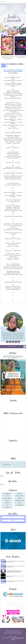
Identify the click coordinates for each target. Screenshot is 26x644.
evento (20, 498)
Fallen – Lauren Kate (13, 155)
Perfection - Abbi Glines (13, 228)
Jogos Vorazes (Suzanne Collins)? (13, 185)
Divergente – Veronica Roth (13, 143)
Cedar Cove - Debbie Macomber (13, 106)
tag (7, 505)
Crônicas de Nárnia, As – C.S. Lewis (13, 115)
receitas (7, 501)
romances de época (20, 501)
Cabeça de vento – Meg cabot (13, 103)
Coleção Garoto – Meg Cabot (13, 109)
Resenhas (20, 494)
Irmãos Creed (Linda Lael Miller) (13, 177)
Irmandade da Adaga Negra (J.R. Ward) (13, 176)
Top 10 (7, 496)
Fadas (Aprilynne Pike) (13, 152)
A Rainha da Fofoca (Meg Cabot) (13, 243)
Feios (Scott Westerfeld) (13, 158)
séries (20, 503)
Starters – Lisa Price (13, 260)
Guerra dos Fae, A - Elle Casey (13, 163)
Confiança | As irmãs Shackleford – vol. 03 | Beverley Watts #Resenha (13, 375)
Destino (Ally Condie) (13, 137)
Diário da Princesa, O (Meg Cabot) (13, 140)
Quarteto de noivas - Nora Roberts (13, 239)
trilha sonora (20, 505)
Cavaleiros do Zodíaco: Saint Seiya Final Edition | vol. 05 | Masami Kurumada (18, 58)
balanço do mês (20, 496)
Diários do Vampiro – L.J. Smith (13, 142)
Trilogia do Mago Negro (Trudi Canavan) (13, 275)
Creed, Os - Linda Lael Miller (13, 113)
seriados (7, 503)
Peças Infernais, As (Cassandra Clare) (13, 224)
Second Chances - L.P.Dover (13, 254)
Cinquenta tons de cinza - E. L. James (13, 107)
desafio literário (7, 498)
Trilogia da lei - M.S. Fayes (13, 272)
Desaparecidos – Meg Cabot (13, 136)
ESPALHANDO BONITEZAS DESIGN (18, 639)
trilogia (7, 507)
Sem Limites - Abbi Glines (13, 258)
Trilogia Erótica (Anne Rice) (13, 273)
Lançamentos (7, 494)
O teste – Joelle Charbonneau (13, 264)
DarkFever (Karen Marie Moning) (13, 133)
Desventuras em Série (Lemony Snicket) (13, 139)
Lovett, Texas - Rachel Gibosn (13, 200)
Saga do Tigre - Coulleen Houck (13, 251)
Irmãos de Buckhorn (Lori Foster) (13, 179)
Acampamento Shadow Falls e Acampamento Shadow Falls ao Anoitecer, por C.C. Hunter (15, 571)
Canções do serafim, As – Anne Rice (13, 104)
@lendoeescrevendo (7, 464)
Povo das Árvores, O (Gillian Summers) (13, 230)
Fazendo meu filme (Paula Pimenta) (13, 157)
